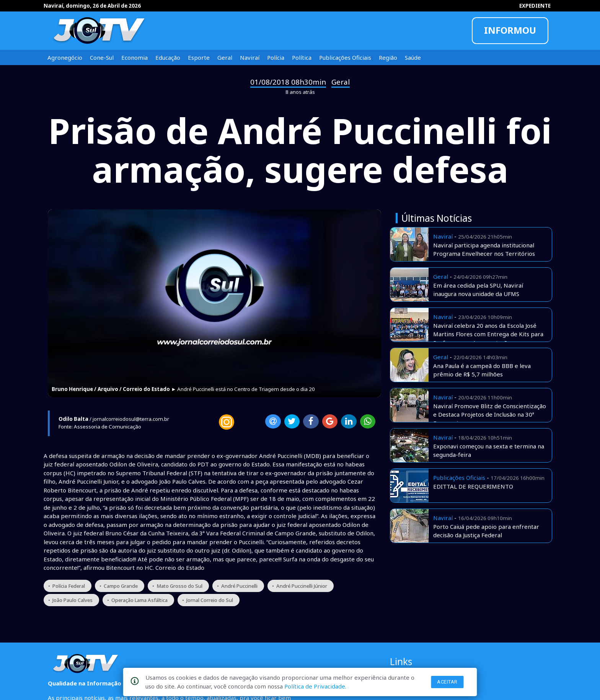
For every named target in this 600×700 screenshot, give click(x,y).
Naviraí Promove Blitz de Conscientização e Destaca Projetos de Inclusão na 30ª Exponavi (490, 415)
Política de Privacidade (315, 686)
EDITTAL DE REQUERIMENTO (473, 486)
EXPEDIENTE (535, 6)
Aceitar (447, 682)
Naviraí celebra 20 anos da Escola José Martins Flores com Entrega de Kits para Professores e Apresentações (488, 334)
